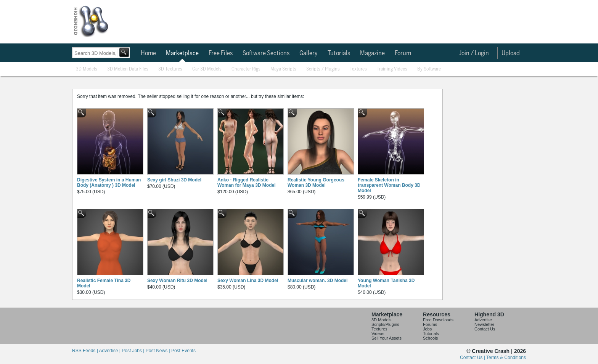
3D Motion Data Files (128, 69)
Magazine (372, 53)
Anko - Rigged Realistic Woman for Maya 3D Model (246, 183)
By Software (429, 69)
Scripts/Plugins (385, 324)
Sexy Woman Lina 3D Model (248, 281)
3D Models (87, 69)
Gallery (309, 53)
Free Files (221, 53)
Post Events (183, 351)
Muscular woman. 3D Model (317, 281)
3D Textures (170, 69)
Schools (430, 338)
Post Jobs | (133, 351)
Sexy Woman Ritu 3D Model (177, 281)
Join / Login (474, 53)
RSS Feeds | (85, 351)
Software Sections (266, 53)
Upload (511, 53)
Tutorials (339, 53)
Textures (358, 69)
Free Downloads (438, 320)
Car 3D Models (207, 69)
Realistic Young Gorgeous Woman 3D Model (316, 183)
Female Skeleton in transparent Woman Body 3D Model (389, 185)
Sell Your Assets (387, 338)
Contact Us (485, 329)
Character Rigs (246, 69)
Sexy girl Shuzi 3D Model (174, 180)
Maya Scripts (283, 69)
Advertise (483, 320)
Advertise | (110, 351)
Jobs (427, 329)
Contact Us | (473, 358)
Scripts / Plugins (323, 69)
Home (148, 53)
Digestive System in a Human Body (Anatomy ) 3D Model (109, 183)
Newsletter (484, 324)
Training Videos (392, 69)
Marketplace (182, 53)
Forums (430, 324)
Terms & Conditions (506, 358)
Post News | (158, 351)
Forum (403, 53)
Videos (378, 334)
